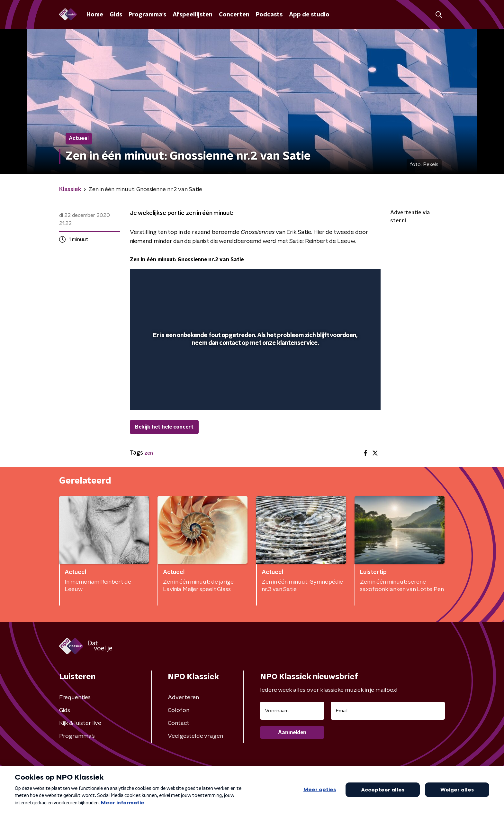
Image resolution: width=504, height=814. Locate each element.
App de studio (309, 15)
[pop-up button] (352, 396)
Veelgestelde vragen (195, 736)
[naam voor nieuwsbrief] (292, 711)
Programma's (147, 15)
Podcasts (269, 15)
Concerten (234, 15)
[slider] (254, 379)
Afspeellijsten (193, 15)
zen (149, 453)
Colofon (179, 710)
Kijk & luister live (80, 723)
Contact (179, 723)
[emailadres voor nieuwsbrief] (388, 711)
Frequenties (75, 698)
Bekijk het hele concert (164, 427)
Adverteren (183, 698)
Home (95, 15)
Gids (116, 15)
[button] (439, 15)
